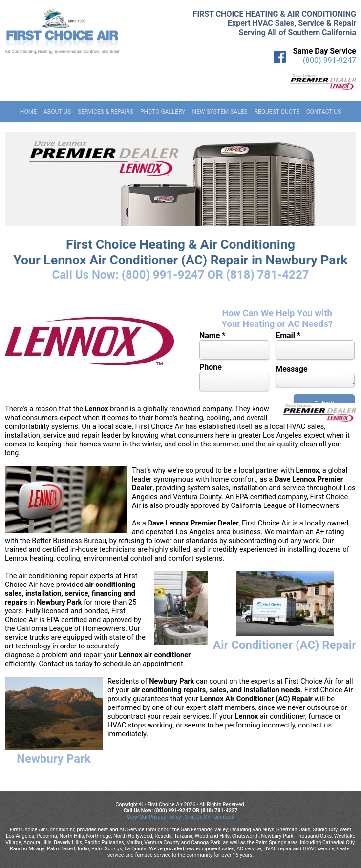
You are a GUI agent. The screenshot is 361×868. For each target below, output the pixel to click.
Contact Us (324, 112)
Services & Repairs (106, 112)
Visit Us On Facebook (209, 817)
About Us (57, 112)
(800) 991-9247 (329, 60)
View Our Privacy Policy (154, 817)
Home (28, 112)
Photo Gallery (163, 112)
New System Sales (220, 112)
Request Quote (277, 112)
